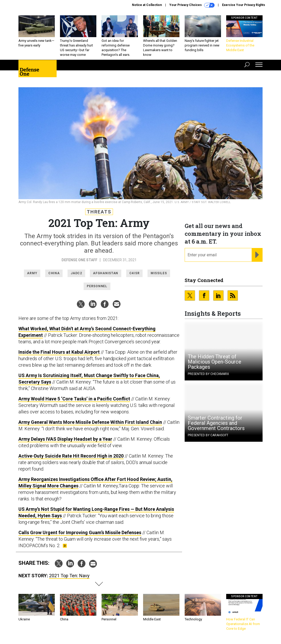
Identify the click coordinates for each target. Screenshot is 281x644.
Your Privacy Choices (192, 5)
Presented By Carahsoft (208, 435)
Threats (99, 212)
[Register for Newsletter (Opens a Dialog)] (257, 255)
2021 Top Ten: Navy (69, 576)
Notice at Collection (147, 5)
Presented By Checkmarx (208, 374)
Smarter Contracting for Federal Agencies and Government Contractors (216, 423)
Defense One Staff (80, 260)
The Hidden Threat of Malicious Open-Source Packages (215, 362)
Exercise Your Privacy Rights (244, 5)
